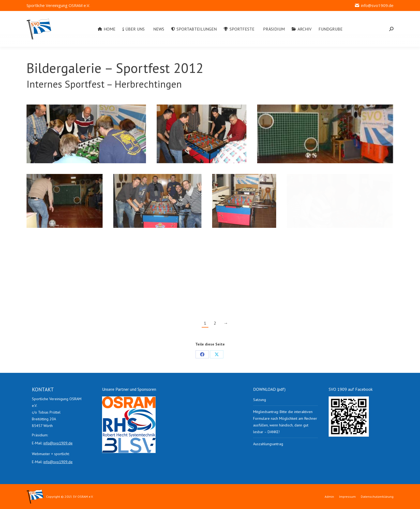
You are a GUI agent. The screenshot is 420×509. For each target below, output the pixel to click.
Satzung (260, 400)
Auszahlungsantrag (268, 444)
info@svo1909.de (374, 5)
